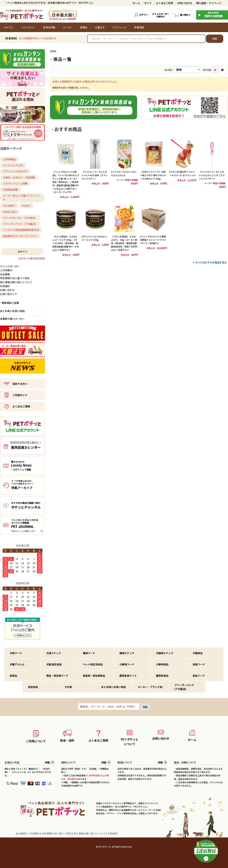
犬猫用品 (198, 653)
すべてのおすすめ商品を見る (211, 262)
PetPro (26, 206)
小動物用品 (162, 664)
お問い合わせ (184, 3)
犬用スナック (54, 653)
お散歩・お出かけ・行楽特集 (19, 177)
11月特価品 (9, 159)
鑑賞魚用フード (128, 676)
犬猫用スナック (165, 653)
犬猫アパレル (17, 664)
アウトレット (119, 27)
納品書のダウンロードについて (20, 236)
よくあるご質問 (164, 3)
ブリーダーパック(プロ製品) (184, 687)
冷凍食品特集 (10, 190)
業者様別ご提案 (10, 303)
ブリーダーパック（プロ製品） (20, 224)
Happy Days (10, 212)
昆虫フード (199, 676)
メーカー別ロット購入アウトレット (21, 198)
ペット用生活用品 (93, 664)
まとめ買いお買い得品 (12, 311)
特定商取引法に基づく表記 (57, 833)
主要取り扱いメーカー (12, 319)
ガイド (147, 3)
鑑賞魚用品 (162, 676)
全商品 (53, 51)
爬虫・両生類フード (57, 676)
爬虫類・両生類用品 (94, 676)
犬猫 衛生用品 (54, 664)
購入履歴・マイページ (208, 3)
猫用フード (89, 653)
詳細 (49, 762)
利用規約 (113, 833)
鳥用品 (13, 676)
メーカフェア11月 (13, 165)
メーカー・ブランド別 (150, 687)
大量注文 (100, 27)
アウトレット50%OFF (15, 171)
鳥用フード (199, 664)
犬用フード (16, 653)
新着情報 (139, 27)
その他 (68, 687)
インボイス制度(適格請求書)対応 (21, 230)
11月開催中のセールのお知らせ (39, 38)
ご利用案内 (34, 833)
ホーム (135, 3)
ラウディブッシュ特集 (15, 183)
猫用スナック (127, 653)
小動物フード (127, 664)
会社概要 (21, 833)
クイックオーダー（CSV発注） (20, 218)
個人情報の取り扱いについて (90, 833)
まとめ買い (9, 206)
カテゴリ (9, 27)
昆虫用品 (33, 687)
